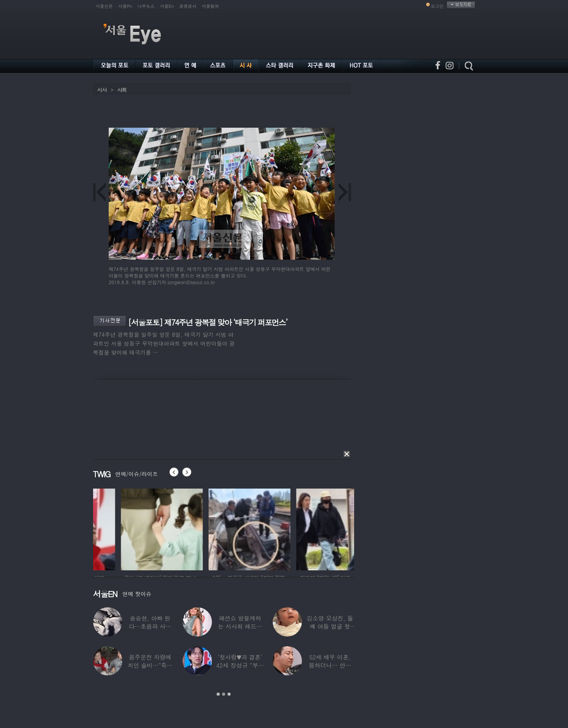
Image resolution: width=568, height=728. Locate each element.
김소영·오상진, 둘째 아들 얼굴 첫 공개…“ (330, 626)
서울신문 (104, 6)
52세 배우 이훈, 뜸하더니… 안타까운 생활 (330, 665)
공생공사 (188, 6)
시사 (102, 90)
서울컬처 (210, 6)
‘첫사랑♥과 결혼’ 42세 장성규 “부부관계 (240, 665)
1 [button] (218, 694)
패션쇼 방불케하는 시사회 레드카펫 (240, 626)
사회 (122, 90)
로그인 (437, 6)
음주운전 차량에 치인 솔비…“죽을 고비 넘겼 (150, 665)
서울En (167, 6)
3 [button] (229, 694)
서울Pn (125, 6)
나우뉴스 (146, 6)
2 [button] (224, 694)
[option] (129, 528)
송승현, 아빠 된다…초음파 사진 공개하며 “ (150, 626)
